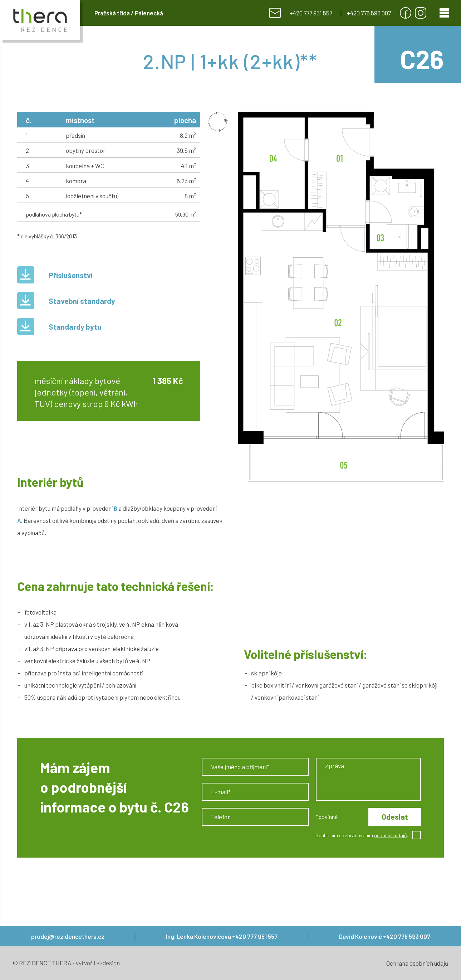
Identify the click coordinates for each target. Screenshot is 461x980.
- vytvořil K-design (95, 963)
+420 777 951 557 (311, 13)
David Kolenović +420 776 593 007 (385, 936)
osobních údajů (391, 835)
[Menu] (444, 13)
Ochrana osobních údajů (417, 963)
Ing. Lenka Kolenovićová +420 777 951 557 (222, 936)
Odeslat (395, 817)
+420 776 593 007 (369, 13)
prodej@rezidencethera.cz (68, 936)
